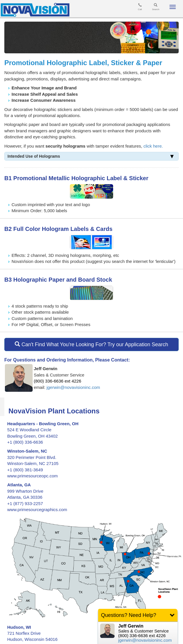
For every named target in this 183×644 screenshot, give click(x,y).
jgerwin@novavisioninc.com (73, 387)
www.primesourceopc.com (32, 476)
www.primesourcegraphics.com (37, 510)
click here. (153, 146)
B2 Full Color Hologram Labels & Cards (58, 229)
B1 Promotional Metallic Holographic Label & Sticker (76, 178)
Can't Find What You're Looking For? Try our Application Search (91, 344)
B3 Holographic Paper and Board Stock (58, 280)
